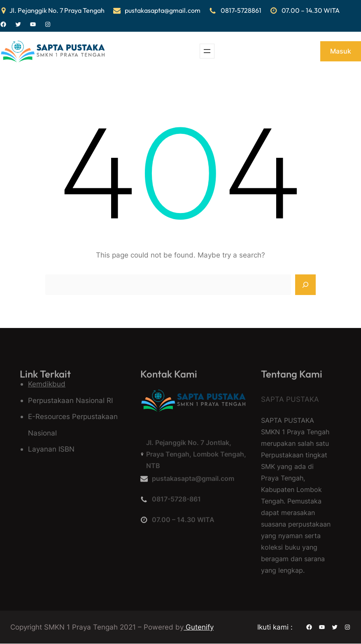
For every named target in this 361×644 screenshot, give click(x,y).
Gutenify (199, 627)
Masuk (341, 51)
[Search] (305, 285)
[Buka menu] (207, 51)
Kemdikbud (47, 384)
